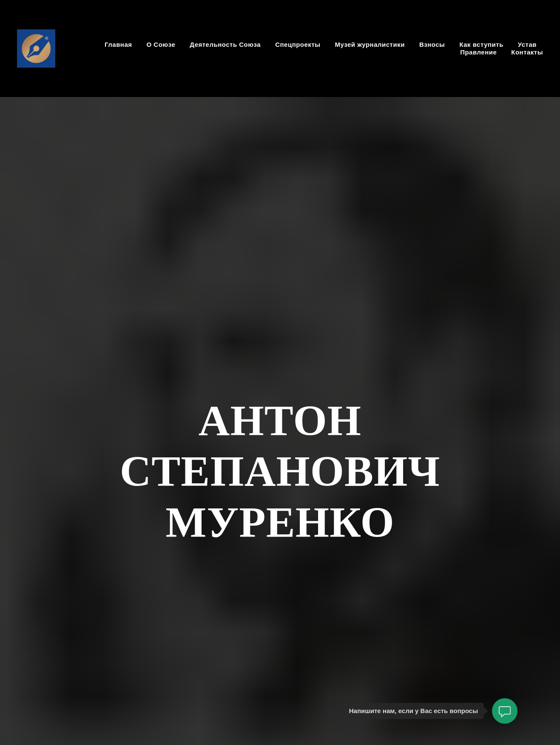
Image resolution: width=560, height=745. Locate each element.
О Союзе (161, 44)
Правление (478, 52)
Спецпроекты (298, 44)
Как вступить (481, 44)
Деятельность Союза (225, 44)
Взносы (432, 44)
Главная (118, 44)
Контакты (527, 52)
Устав (527, 44)
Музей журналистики (370, 44)
